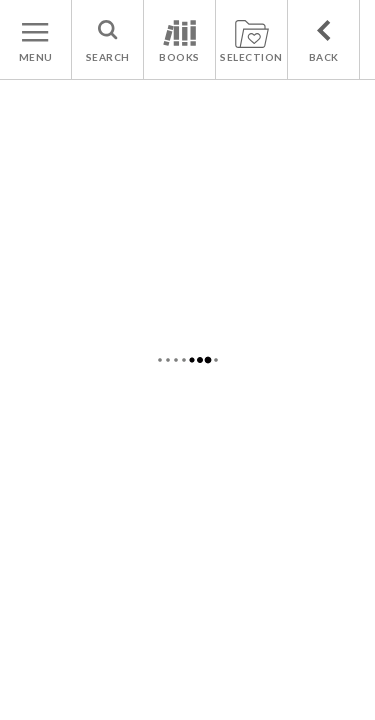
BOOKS (179, 57)
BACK (324, 57)
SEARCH (108, 57)
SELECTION (251, 57)
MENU (36, 57)
